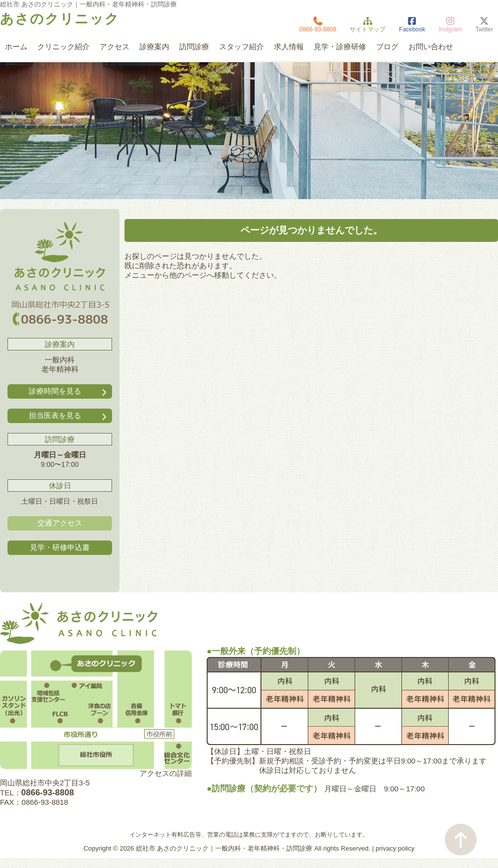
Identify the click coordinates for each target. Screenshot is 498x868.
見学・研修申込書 (60, 547)
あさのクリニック (60, 19)
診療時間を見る (69, 391)
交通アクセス (60, 523)
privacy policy (395, 848)
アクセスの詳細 (166, 773)
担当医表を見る (69, 416)
